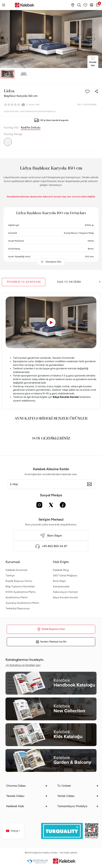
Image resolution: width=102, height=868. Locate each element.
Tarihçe (10, 575)
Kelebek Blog (61, 570)
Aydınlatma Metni (17, 597)
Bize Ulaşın (59, 581)
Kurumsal (13, 562)
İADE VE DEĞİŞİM (69, 282)
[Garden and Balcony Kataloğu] (51, 760)
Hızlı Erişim (61, 562)
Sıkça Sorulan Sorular (65, 597)
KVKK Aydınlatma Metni (20, 592)
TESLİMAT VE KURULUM (24, 282)
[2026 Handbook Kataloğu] (51, 683)
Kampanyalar (61, 586)
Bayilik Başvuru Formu (19, 581)
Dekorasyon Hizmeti (65, 592)
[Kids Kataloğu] (51, 735)
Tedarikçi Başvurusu (18, 608)
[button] (8, 39)
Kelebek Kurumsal (16, 570)
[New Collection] (51, 709)
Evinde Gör (93, 61)
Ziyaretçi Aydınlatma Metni (22, 603)
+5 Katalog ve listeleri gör (23, 665)
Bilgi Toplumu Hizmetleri (20, 586)
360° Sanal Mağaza (65, 575)
